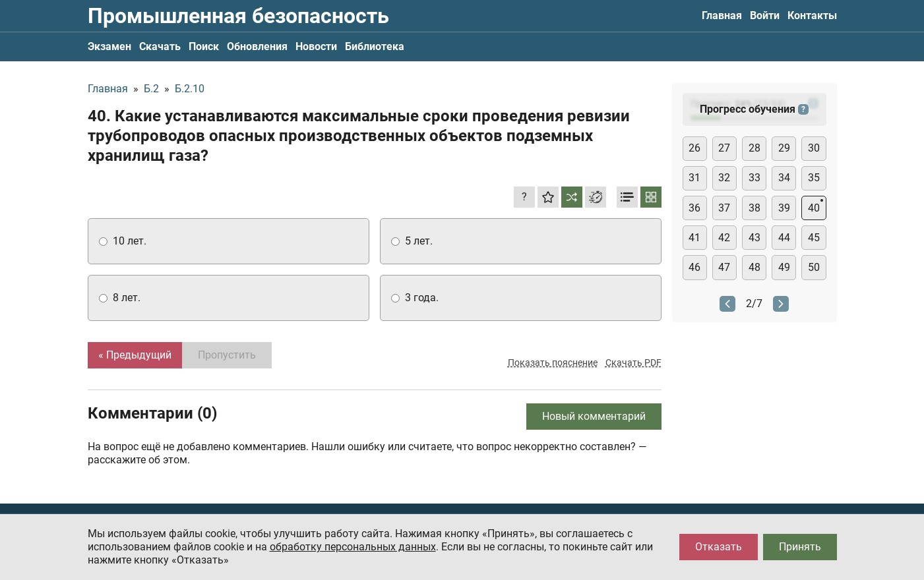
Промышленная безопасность (238, 16)
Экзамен (109, 46)
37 (724, 208)
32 (724, 178)
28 (755, 148)
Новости (316, 46)
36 (694, 208)
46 (694, 267)
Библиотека (375, 46)
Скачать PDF (633, 362)
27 (724, 148)
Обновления (257, 46)
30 (814, 148)
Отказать (719, 547)
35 (814, 178)
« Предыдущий (135, 355)
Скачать (160, 46)
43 (755, 238)
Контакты (812, 15)
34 (784, 178)
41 (694, 238)
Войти (765, 15)
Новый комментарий (594, 416)
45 (814, 238)
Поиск (204, 46)
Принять (800, 547)
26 (694, 148)
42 (724, 238)
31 (694, 178)
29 (784, 148)
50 (814, 267)
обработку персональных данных (353, 547)
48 (755, 267)
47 (724, 267)
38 (755, 208)
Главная (722, 15)
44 (784, 238)
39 (784, 208)
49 (784, 267)
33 (755, 178)
